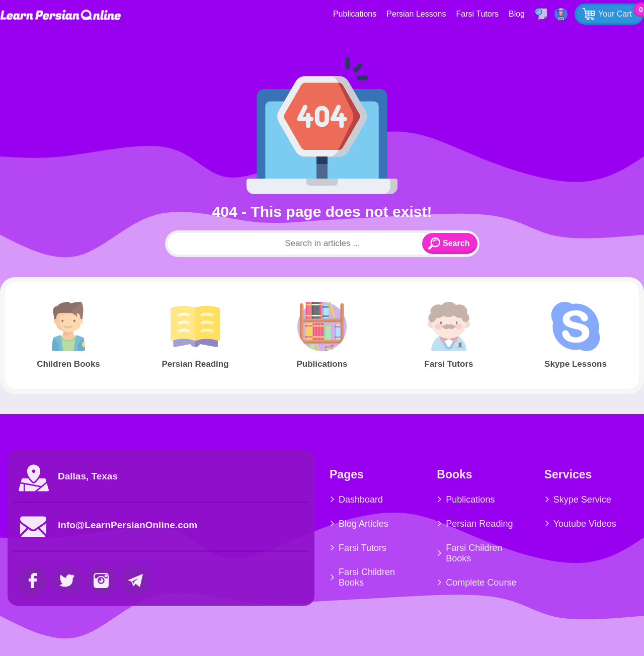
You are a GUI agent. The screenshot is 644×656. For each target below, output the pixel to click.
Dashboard (361, 500)
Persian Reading (479, 524)
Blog (517, 14)
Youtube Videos (585, 524)
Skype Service (582, 500)
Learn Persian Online (60, 15)
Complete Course (481, 583)
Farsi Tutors (477, 14)
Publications (355, 14)
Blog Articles (364, 524)
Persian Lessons (416, 14)
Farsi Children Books (367, 577)
